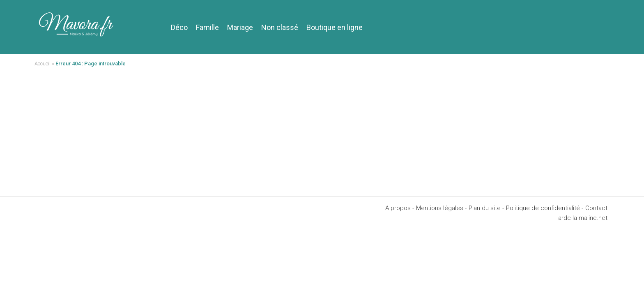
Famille (207, 27)
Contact (596, 208)
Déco (179, 27)
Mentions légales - (441, 208)
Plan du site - (486, 208)
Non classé (280, 27)
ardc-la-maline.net (583, 218)
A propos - (400, 208)
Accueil (43, 64)
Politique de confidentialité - (545, 208)
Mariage (240, 27)
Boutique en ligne (335, 27)
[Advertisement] (322, 134)
